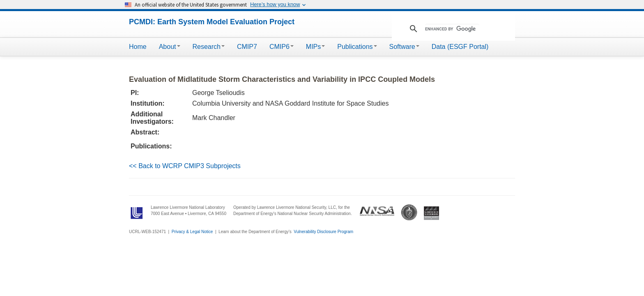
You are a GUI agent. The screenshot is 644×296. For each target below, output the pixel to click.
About (170, 47)
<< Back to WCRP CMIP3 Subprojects (185, 166)
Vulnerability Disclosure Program (323, 232)
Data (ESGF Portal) (460, 47)
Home (138, 47)
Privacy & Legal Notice (192, 232)
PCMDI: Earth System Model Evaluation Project (212, 22)
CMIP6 (282, 47)
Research (209, 47)
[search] (452, 29)
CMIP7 (247, 47)
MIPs (315, 47)
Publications (357, 47)
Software (404, 47)
